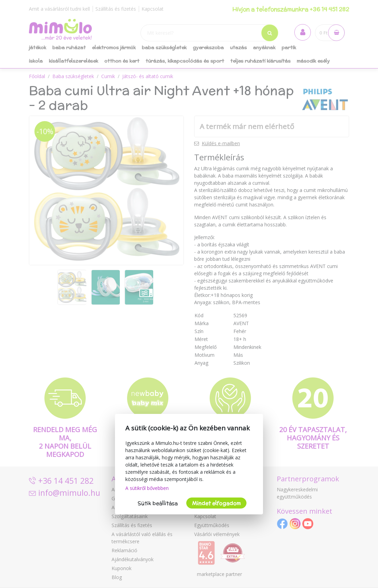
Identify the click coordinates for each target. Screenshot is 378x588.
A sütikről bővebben (147, 488)
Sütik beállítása (158, 503)
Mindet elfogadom (216, 503)
